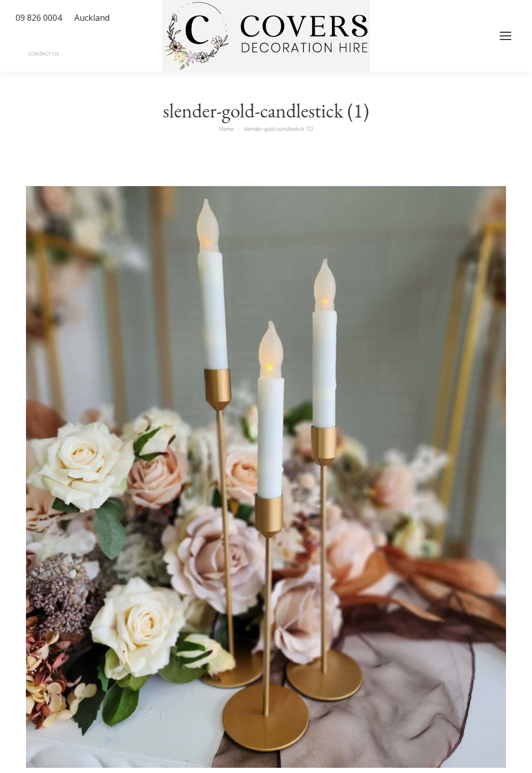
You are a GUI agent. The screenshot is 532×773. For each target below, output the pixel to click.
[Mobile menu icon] (506, 36)
